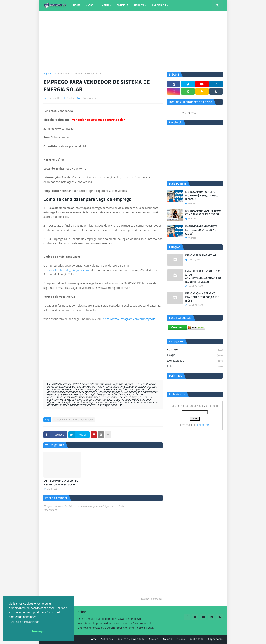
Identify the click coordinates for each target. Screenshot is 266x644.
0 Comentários (89, 98)
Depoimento (215, 639)
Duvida (181, 639)
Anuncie (168, 639)
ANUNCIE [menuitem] (122, 5)
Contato (154, 639)
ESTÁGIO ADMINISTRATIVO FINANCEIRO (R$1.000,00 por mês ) (202, 297)
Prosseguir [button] (38, 631)
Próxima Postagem (150, 599)
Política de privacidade (131, 639)
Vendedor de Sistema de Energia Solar (80, 73)
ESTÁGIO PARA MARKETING (201, 255)
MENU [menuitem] (105, 5)
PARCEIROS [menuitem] (159, 5)
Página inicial (50, 73)
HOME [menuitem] (77, 5)
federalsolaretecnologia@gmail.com (66, 270)
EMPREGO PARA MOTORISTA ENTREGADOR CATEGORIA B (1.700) (201, 230)
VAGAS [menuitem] (90, 5)
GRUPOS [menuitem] (139, 5)
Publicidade (196, 639)
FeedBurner (203, 425)
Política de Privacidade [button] (24, 622)
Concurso (195, 350)
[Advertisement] (133, 41)
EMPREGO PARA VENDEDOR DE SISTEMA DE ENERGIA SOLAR (61, 483)
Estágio (195, 356)
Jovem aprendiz (195, 361)
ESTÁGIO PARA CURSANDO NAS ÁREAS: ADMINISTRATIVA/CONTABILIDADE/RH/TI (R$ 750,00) (203, 277)
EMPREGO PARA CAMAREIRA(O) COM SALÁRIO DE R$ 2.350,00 (203, 213)
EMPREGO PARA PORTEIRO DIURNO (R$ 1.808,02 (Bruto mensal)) (202, 195)
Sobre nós (107, 639)
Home (93, 639)
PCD (195, 366)
